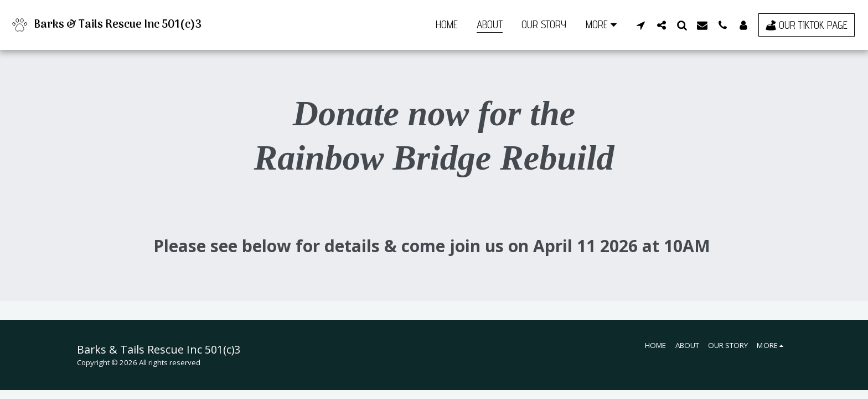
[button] (641, 25)
